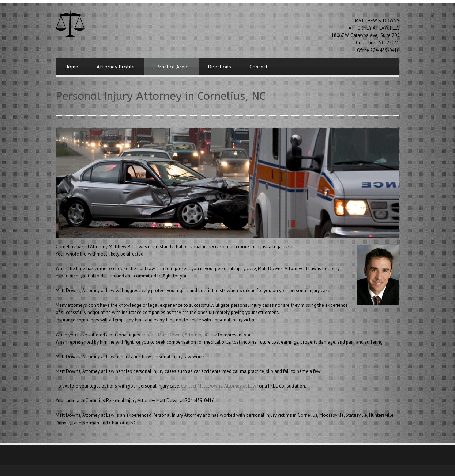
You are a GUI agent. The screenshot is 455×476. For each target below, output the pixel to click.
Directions (220, 67)
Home (72, 67)
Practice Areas (171, 67)
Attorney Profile (116, 67)
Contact (259, 67)
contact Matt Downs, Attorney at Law (180, 335)
